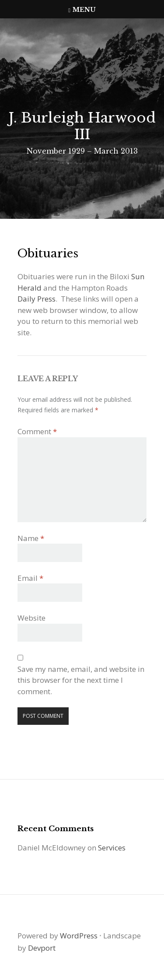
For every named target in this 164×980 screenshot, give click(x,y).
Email (30, 578)
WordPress (79, 936)
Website (31, 618)
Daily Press (37, 299)
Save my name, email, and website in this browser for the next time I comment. (81, 680)
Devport (42, 948)
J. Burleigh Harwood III (82, 126)
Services (112, 848)
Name (31, 538)
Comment (37, 431)
